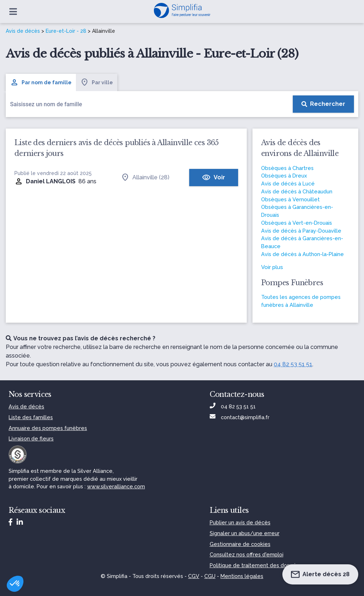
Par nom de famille (41, 82)
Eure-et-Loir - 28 (66, 31)
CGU (210, 576)
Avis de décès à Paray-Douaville (301, 231)
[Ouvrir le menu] (13, 12)
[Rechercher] (323, 104)
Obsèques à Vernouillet (290, 199)
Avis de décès (23, 31)
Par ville (97, 82)
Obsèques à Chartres (287, 168)
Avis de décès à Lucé (288, 183)
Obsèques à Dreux (284, 176)
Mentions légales (242, 576)
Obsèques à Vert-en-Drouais (297, 223)
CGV (194, 576)
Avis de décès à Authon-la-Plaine (302, 254)
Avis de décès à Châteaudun (297, 191)
